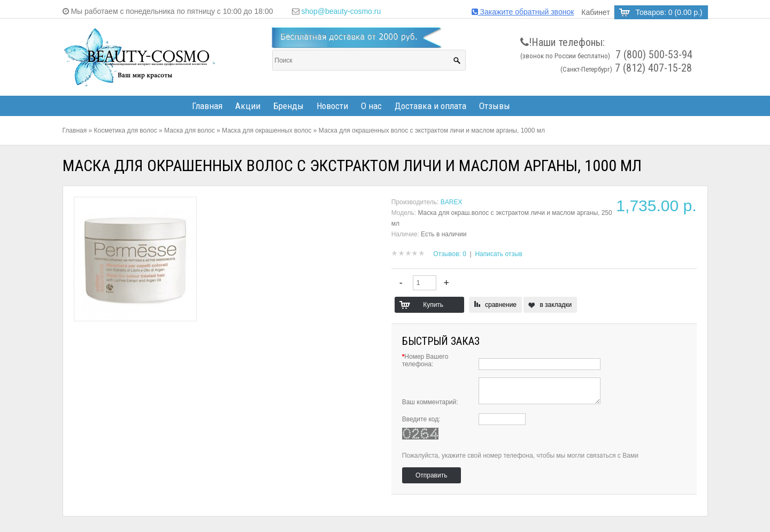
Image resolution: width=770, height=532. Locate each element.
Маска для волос (190, 130)
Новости (332, 106)
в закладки (556, 305)
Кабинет (595, 12)
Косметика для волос (126, 130)
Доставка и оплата (430, 106)
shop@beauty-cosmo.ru (341, 11)
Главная (207, 106)
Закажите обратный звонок (523, 12)
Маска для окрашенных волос (267, 130)
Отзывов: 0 (450, 254)
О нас (371, 106)
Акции (248, 106)
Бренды (288, 106)
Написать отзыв (498, 254)
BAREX (452, 202)
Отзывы (495, 106)
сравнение (501, 305)
